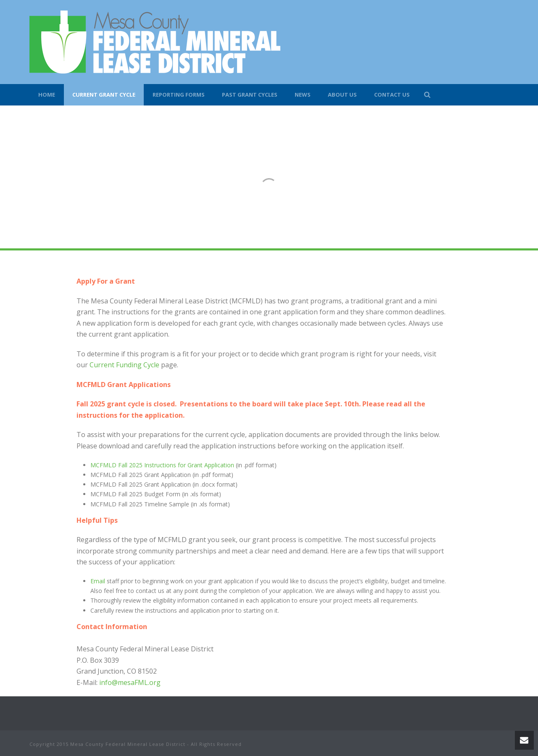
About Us (342, 95)
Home (47, 95)
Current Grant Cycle (104, 95)
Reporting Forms (179, 95)
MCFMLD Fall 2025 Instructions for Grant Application (162, 465)
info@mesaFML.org (130, 682)
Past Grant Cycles (250, 95)
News (303, 95)
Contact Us (392, 95)
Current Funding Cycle (124, 365)
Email (98, 581)
